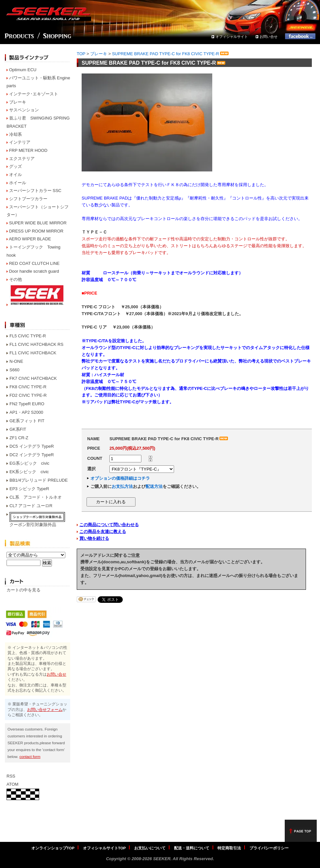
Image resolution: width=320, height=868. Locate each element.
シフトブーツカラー (28, 199)
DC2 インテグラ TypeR (32, 455)
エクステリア (22, 159)
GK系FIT (18, 429)
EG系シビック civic (29, 463)
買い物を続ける (94, 538)
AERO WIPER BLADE (30, 239)
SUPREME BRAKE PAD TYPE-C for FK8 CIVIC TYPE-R (171, 54)
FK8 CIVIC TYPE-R (28, 387)
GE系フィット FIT (27, 421)
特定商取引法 (229, 848)
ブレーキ (18, 102)
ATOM (12, 784)
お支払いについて (150, 848)
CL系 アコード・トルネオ (36, 497)
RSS (11, 776)
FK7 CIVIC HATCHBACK (33, 378)
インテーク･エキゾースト (34, 94)
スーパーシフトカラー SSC (35, 191)
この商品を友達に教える (103, 531)
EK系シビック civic (29, 472)
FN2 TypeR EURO (27, 404)
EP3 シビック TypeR (29, 489)
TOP (81, 54)
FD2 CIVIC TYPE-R (28, 395)
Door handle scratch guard (34, 271)
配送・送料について (192, 848)
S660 (14, 370)
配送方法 (154, 486)
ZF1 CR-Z (19, 438)
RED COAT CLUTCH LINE (34, 263)
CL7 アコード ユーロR (31, 506)
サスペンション (24, 110)
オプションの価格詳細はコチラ (120, 478)
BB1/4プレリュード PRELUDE (39, 480)
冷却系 (16, 134)
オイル (16, 175)
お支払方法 (122, 486)
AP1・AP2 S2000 (26, 412)
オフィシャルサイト (232, 37)
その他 (16, 279)
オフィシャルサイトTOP (104, 848)
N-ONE (16, 361)
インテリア (20, 142)
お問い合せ (269, 37)
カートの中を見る (24, 590)
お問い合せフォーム (45, 709)
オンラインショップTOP (53, 848)
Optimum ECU (23, 70)
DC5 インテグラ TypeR (32, 446)
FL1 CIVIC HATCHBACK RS (36, 344)
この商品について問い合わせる (109, 525)
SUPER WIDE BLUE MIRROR (38, 223)
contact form (30, 756)
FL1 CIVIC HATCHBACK (33, 353)
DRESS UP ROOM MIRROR (36, 231)
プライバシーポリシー (269, 848)
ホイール (18, 183)
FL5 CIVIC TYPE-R (28, 336)
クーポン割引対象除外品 (33, 525)
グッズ (16, 166)
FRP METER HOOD (28, 150)
